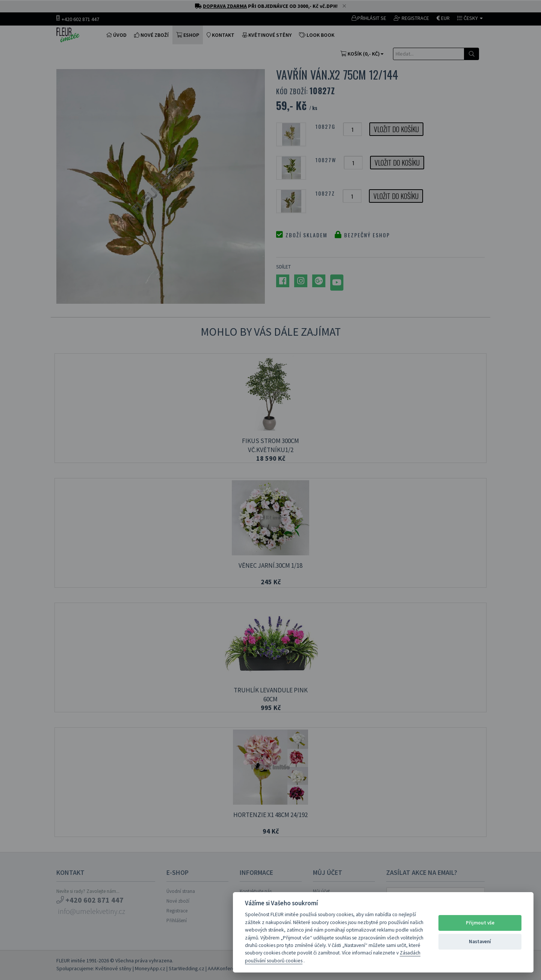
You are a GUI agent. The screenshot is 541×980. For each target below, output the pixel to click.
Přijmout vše (480, 923)
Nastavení (480, 942)
